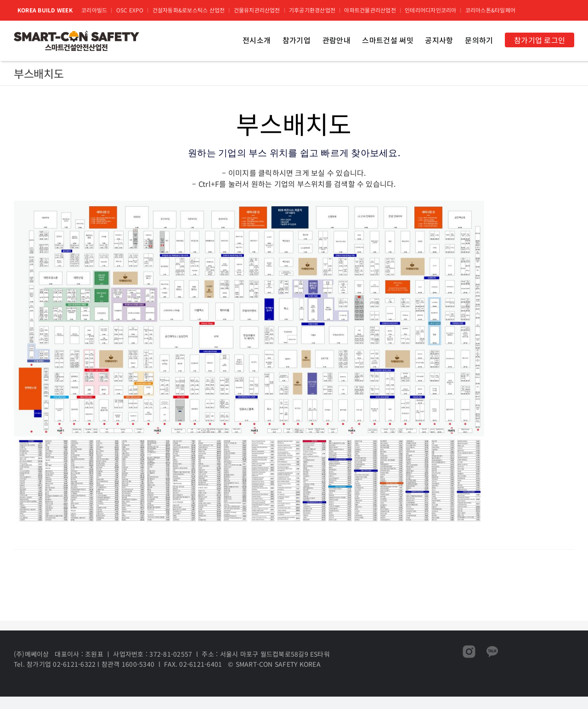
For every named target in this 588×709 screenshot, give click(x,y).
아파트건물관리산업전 (370, 10)
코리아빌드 (94, 10)
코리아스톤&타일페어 (490, 10)
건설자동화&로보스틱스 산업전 (189, 10)
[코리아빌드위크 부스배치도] (249, 204)
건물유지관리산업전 (257, 10)
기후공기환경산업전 (312, 10)
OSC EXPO (130, 10)
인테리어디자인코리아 (430, 10)
